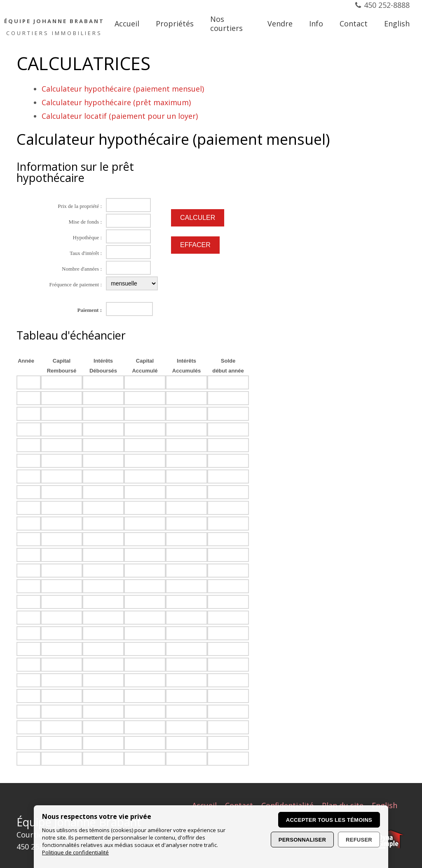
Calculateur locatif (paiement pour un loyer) (120, 116)
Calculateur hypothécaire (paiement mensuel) (123, 89)
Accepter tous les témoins (329, 820)
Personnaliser (302, 840)
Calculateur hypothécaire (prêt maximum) (116, 102)
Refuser (359, 840)
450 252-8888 (387, 5)
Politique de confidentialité (75, 852)
